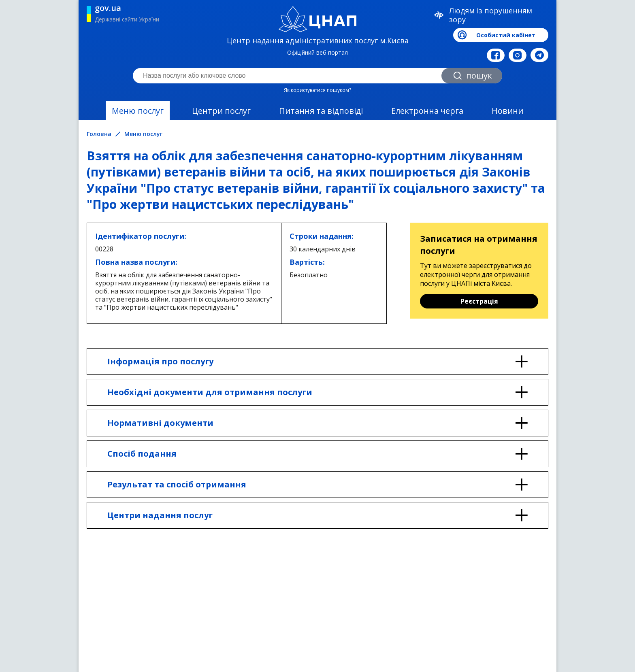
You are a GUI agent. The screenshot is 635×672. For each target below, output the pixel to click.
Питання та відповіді (321, 111)
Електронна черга (427, 111)
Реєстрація (479, 301)
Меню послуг (138, 111)
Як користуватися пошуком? (317, 90)
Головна (99, 134)
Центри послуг (221, 111)
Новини (507, 111)
